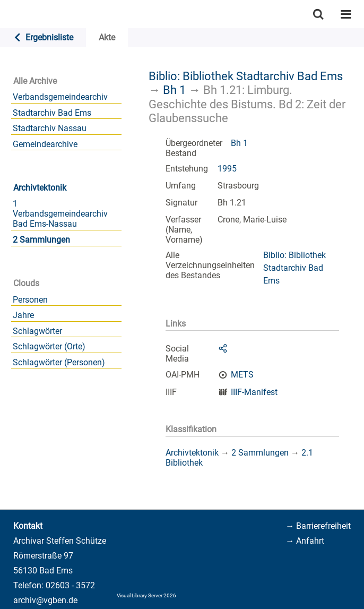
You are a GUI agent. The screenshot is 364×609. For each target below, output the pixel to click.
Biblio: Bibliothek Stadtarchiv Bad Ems (246, 76)
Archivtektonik (40, 188)
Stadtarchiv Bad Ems (52, 113)
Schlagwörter (37, 331)
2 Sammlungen (41, 240)
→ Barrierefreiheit (318, 526)
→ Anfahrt (305, 541)
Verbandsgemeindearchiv (60, 97)
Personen (30, 300)
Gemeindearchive (45, 144)
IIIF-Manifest (254, 392)
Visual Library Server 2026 (146, 595)
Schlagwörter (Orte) (49, 346)
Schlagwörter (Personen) (59, 362)
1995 (227, 169)
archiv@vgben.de (45, 600)
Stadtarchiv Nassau (50, 128)
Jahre (23, 315)
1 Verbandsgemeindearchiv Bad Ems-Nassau (60, 214)
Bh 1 (174, 90)
